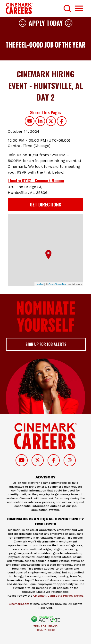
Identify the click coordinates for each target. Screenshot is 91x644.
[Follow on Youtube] (22, 460)
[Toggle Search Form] (67, 8)
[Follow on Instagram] (70, 460)
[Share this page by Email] (30, 121)
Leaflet (40, 284)
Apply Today (46, 23)
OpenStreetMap (58, 284)
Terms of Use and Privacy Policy (45, 628)
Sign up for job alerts (46, 344)
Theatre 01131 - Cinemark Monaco (36, 181)
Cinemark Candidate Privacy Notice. (59, 596)
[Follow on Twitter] (38, 460)
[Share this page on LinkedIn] (40, 121)
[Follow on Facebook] (54, 460)
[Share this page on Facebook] (62, 121)
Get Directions (45, 204)
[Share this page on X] (51, 121)
